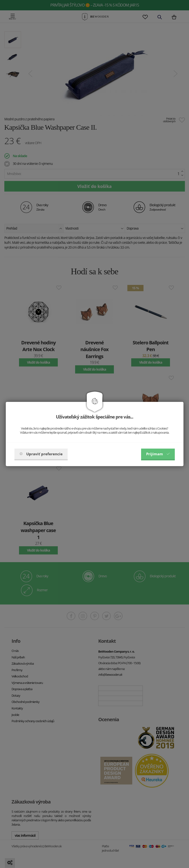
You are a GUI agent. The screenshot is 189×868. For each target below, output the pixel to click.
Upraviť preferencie (41, 454)
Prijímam (158, 454)
